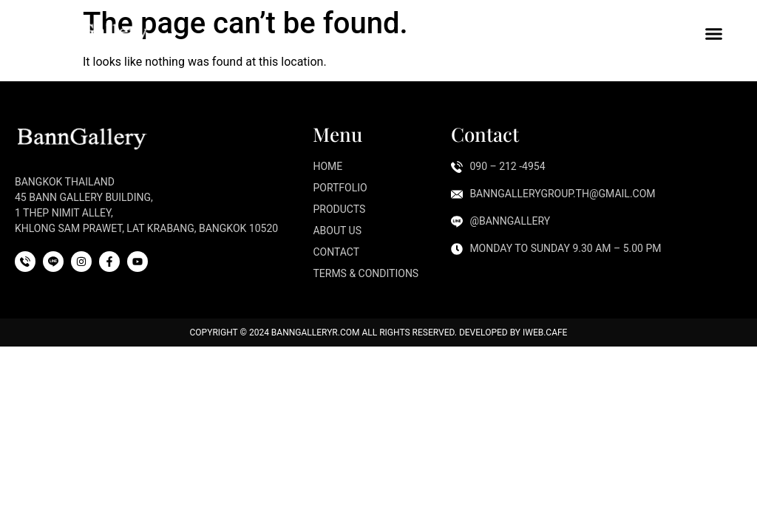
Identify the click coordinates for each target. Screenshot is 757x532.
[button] (714, 33)
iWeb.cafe (545, 332)
